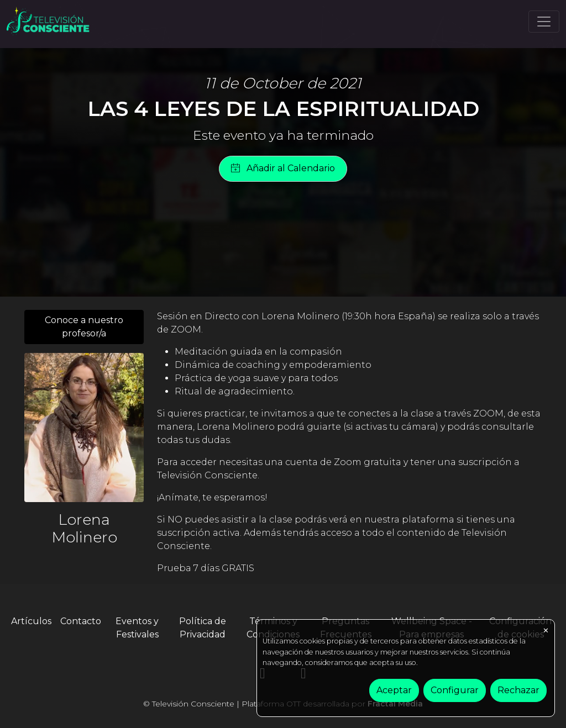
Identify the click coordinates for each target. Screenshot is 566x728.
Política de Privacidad (203, 628)
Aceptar (394, 690)
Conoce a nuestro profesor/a (84, 327)
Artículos (31, 621)
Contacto (81, 621)
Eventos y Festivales (137, 628)
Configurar (455, 690)
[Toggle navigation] (544, 22)
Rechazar (518, 690)
